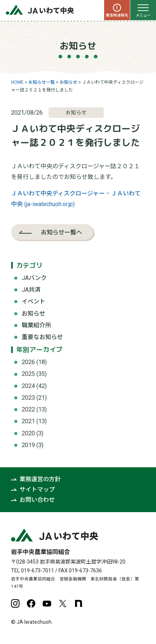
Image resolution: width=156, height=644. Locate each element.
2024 (28, 386)
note (79, 603)
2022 (28, 409)
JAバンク (34, 278)
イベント (33, 301)
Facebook (31, 603)
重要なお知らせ (42, 337)
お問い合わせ (37, 500)
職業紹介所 (36, 325)
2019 (28, 445)
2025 (28, 374)
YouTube (47, 603)
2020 (28, 433)
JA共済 (31, 290)
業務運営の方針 (40, 479)
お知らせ (33, 314)
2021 (28, 421)
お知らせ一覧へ (61, 232)
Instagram (15, 603)
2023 (28, 398)
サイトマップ (37, 490)
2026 (28, 362)
